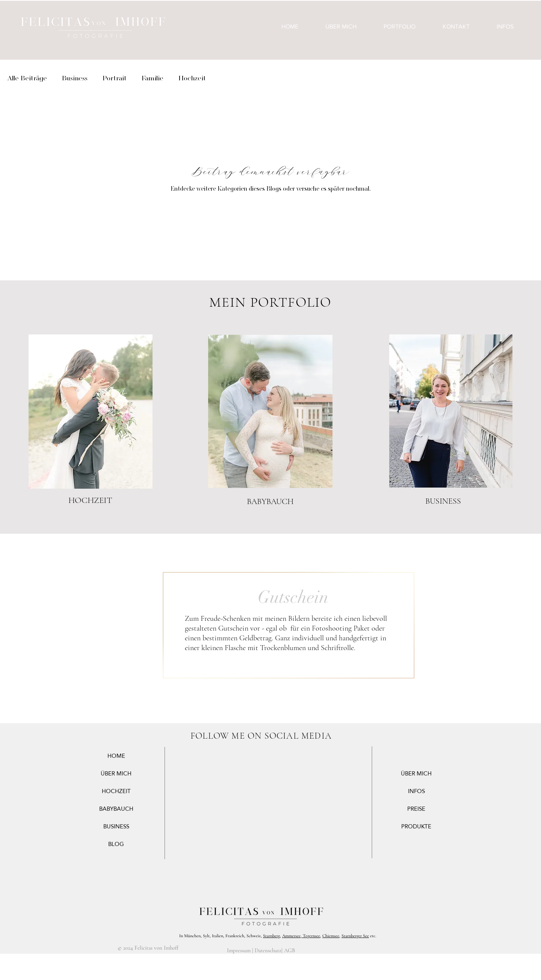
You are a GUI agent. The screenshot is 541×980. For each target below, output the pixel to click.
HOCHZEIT (116, 791)
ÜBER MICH (116, 773)
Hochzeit (192, 78)
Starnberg (271, 936)
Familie (153, 78)
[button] (400, 27)
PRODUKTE (416, 826)
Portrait (115, 78)
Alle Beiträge (27, 78)
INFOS (416, 791)
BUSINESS (116, 826)
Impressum (239, 950)
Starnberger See (355, 936)
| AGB (288, 950)
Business (75, 78)
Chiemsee (331, 936)
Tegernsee (311, 936)
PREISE (416, 809)
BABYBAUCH (116, 809)
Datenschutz (268, 950)
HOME (116, 756)
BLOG (116, 844)
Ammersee (291, 936)
